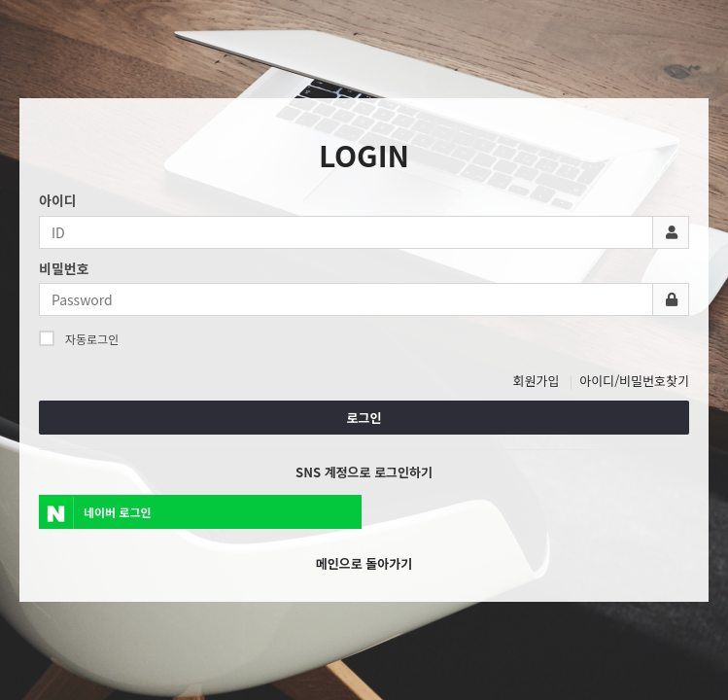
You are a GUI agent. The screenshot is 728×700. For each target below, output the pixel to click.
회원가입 (537, 381)
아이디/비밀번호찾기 (634, 381)
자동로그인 (79, 338)
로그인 (364, 418)
